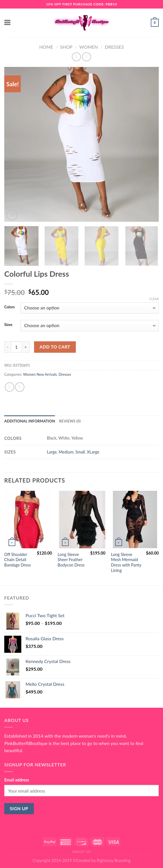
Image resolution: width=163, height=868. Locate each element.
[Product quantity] (16, 347)
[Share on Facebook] (10, 387)
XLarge (93, 452)
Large (52, 452)
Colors (10, 307)
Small (80, 452)
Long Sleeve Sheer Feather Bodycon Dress (71, 560)
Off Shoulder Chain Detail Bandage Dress (18, 560)
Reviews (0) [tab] (70, 421)
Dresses (114, 47)
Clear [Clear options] (154, 299)
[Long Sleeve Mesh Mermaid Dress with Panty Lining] (135, 520)
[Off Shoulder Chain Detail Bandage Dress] (28, 520)
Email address (17, 780)
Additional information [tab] (30, 421)
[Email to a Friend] (20, 387)
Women (89, 47)
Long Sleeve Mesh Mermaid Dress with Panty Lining (126, 562)
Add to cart (55, 347)
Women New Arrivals (40, 374)
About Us (81, 852)
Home (46, 47)
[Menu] (8, 23)
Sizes (8, 325)
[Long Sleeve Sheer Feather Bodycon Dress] (81, 520)
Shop (66, 47)
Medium (66, 452)
